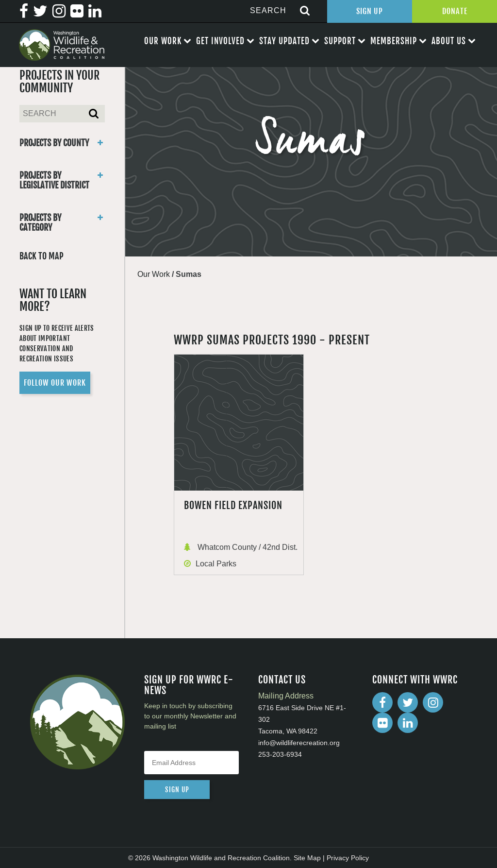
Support (340, 41)
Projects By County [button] (62, 143)
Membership (394, 41)
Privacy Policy (348, 858)
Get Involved (220, 41)
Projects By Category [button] (62, 222)
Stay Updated (284, 41)
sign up (177, 790)
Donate (455, 11)
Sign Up (370, 11)
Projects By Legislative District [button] (62, 180)
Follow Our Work (55, 383)
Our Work (163, 41)
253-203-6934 (280, 754)
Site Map (307, 858)
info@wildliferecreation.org (299, 743)
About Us (449, 41)
